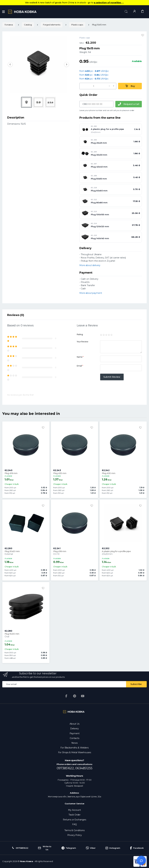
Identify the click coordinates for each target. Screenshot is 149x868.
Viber (91, 848)
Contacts (74, 738)
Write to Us (45, 848)
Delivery (74, 729)
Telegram (69, 848)
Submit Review (112, 377)
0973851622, (66, 768)
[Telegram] (74, 696)
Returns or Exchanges (74, 820)
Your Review (82, 342)
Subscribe (136, 684)
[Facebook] (66, 696)
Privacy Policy (75, 835)
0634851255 (84, 768)
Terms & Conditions (74, 830)
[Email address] (64, 684)
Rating (80, 334)
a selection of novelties (109, 3)
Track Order (74, 815)
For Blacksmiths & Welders (74, 748)
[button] (126, 12)
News (74, 743)
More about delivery (90, 265)
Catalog (28, 25)
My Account (74, 810)
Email (80, 366)
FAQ (75, 824)
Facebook (137, 848)
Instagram (113, 848)
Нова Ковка (27, 861)
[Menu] (4, 12)
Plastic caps (77, 25)
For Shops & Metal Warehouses (75, 752)
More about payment (91, 293)
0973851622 (20, 848)
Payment (75, 733)
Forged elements (52, 25)
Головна (9, 25)
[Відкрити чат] (141, 860)
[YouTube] (83, 696)
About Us (74, 724)
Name (80, 357)
